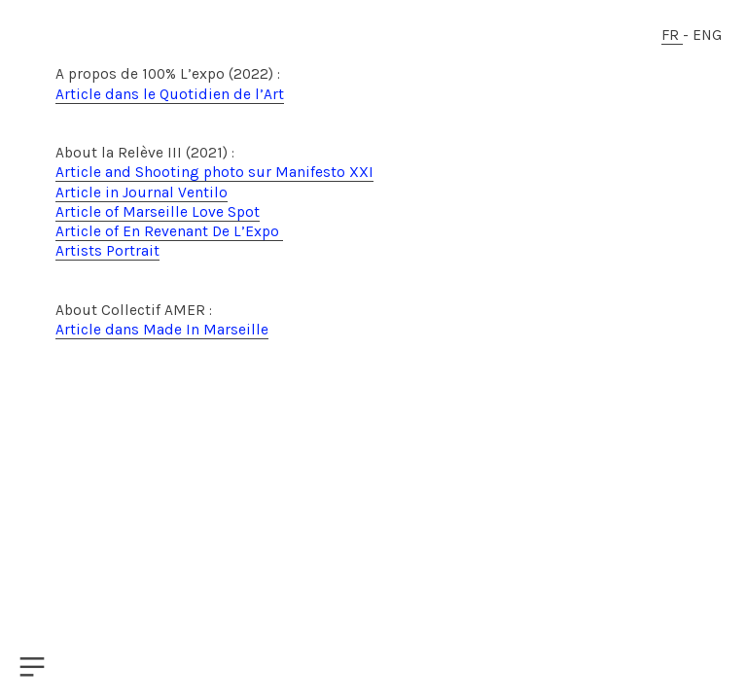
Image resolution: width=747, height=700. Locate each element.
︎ (32, 667)
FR (672, 35)
